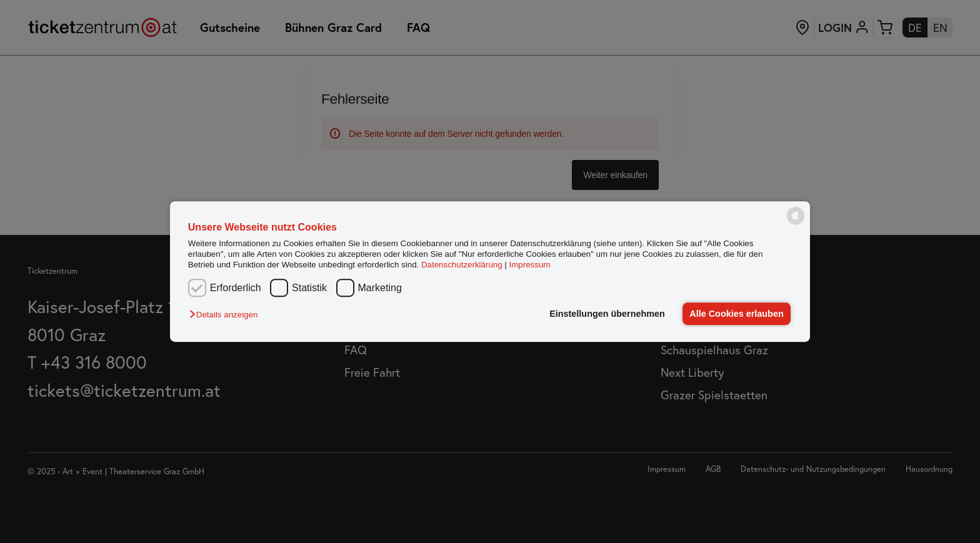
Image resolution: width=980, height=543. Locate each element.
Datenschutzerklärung (462, 265)
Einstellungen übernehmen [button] (607, 314)
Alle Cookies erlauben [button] (736, 314)
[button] (227, 315)
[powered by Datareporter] (796, 223)
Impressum (530, 265)
